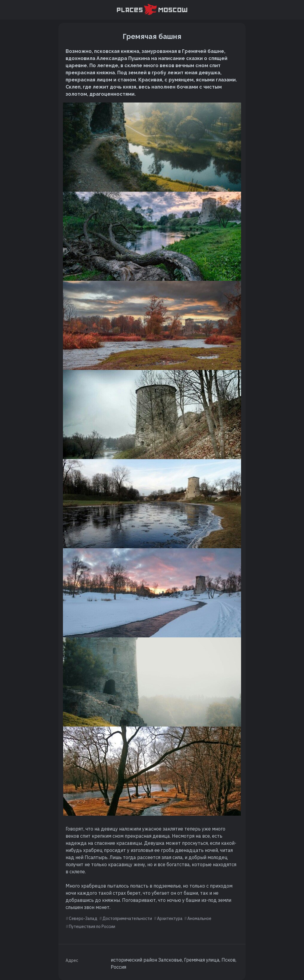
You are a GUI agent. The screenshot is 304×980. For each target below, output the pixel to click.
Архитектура (170, 918)
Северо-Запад (83, 918)
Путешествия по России (92, 927)
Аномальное (199, 918)
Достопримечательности (127, 918)
